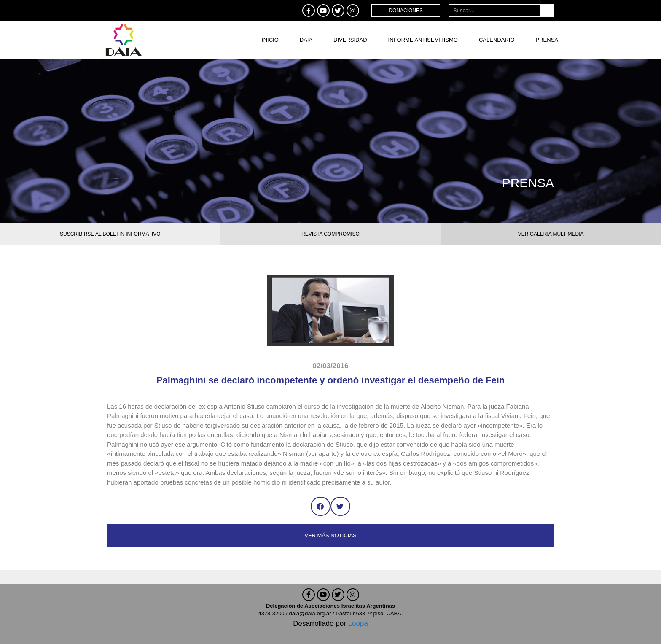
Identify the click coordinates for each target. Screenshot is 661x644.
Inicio (270, 40)
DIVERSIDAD (350, 40)
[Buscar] (547, 11)
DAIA (306, 40)
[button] (321, 506)
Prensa (547, 40)
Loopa (358, 624)
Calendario (497, 40)
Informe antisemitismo (423, 40)
